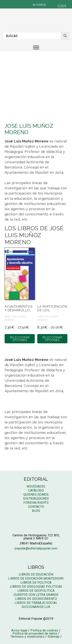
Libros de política (36, 583)
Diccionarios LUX (36, 607)
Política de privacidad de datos (35, 633)
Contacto (36, 507)
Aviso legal (19, 630)
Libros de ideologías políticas (36, 587)
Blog (36, 511)
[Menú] (36, 47)
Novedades (36, 486)
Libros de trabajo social (36, 603)
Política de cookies (44, 630)
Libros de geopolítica (36, 591)
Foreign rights (36, 503)
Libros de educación (36, 574)
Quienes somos (36, 495)
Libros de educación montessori (36, 578)
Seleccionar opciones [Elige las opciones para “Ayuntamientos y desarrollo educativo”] (20, 339)
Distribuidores (36, 499)
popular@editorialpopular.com (36, 548)
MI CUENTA (39, 5)
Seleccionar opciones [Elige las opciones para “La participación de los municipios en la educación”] (52, 339)
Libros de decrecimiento (36, 599)
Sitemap (54, 637)
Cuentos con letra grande (36, 595)
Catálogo (36, 490)
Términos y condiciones (27, 637)
